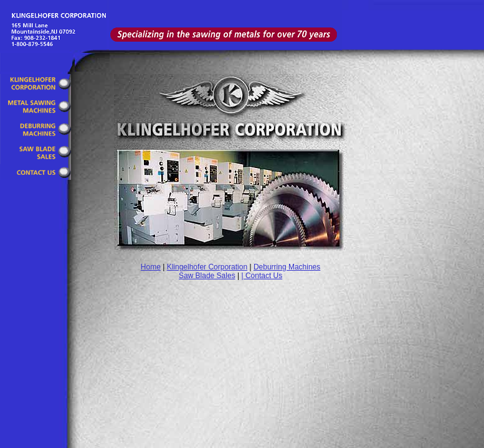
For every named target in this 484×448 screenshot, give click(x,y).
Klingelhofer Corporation (207, 267)
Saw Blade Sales (207, 276)
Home (151, 267)
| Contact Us (262, 276)
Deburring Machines (287, 267)
